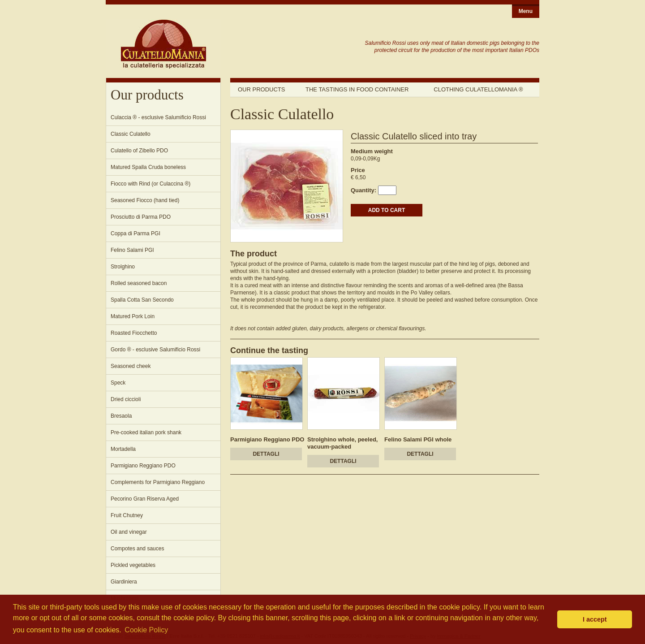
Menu (526, 11)
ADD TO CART (387, 210)
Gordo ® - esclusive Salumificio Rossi (155, 350)
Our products (261, 89)
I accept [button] (595, 619)
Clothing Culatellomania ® (478, 89)
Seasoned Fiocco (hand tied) (145, 200)
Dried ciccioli (126, 399)
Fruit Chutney (127, 515)
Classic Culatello (131, 134)
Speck (118, 383)
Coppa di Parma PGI (135, 233)
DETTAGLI (266, 454)
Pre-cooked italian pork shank (146, 432)
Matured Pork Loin (133, 316)
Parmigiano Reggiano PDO (143, 466)
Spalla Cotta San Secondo (142, 300)
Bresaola (121, 416)
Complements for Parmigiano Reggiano (158, 482)
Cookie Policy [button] (146, 630)
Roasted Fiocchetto (134, 333)
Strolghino (123, 267)
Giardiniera (124, 582)
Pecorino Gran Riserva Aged (145, 499)
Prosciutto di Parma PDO (141, 217)
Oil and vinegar (129, 532)
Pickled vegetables (133, 565)
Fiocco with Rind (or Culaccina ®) (150, 184)
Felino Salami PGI (132, 250)
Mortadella (123, 449)
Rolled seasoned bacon (139, 283)
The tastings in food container (357, 89)
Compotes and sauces (137, 549)
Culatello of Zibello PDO (139, 151)
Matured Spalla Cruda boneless (148, 167)
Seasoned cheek (131, 366)
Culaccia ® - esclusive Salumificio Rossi (158, 117)
